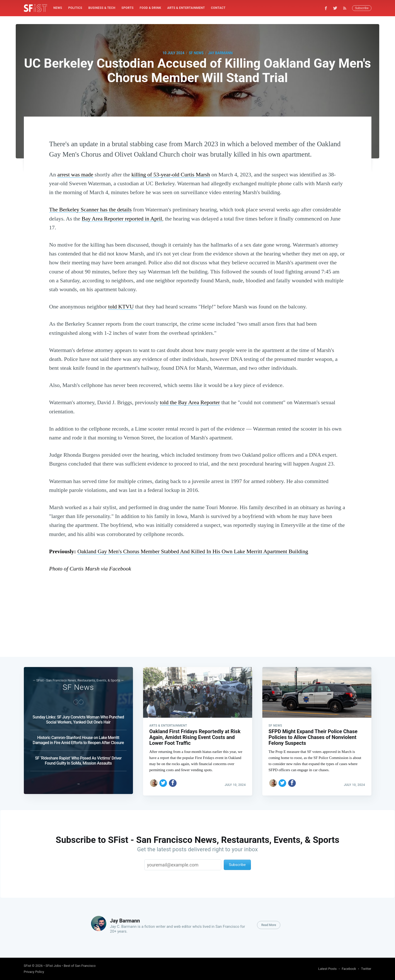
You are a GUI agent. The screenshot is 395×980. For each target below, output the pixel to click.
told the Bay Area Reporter (190, 402)
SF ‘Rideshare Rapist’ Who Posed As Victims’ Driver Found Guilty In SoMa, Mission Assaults (78, 759)
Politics (75, 8)
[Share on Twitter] (163, 782)
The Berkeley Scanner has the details (91, 209)
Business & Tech (102, 8)
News (58, 8)
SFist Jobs (53, 966)
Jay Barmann (220, 53)
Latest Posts (327, 969)
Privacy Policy (34, 972)
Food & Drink (151, 8)
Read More (269, 925)
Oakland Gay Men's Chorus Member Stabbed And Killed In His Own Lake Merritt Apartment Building (193, 551)
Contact (218, 8)
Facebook (349, 969)
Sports (128, 8)
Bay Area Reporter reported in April (122, 219)
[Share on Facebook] (173, 782)
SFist (28, 966)
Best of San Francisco (80, 966)
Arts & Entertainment (186, 8)
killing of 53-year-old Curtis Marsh (171, 174)
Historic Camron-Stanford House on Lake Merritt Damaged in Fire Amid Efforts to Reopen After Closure (78, 739)
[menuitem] (58, 8)
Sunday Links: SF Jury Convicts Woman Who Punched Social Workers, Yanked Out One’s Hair (78, 718)
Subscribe (362, 8)
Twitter (366, 969)
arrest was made (75, 174)
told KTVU (121, 307)
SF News (196, 53)
